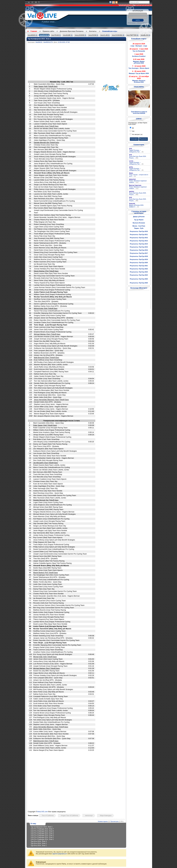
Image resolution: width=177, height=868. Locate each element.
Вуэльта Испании (139, 223)
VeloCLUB (104, 35)
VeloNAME (67, 35)
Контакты (93, 31)
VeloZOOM (92, 35)
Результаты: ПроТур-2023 (139, 272)
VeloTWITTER (131, 35)
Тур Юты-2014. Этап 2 (39, 843)
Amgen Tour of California (70, 816)
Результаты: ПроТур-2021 (139, 266)
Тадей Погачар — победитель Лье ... (136, 151)
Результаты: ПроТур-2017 (139, 253)
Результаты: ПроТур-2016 (139, 250)
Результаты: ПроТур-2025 (139, 279)
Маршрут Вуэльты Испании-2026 (139, 81)
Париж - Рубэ (139, 228)
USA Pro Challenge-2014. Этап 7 (42, 829)
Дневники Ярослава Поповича (72, 31)
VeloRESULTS (48, 42)
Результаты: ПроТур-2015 (139, 247)
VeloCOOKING (117, 35)
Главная (34, 31)
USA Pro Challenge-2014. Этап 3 (42, 835)
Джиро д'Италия (139, 217)
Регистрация (132, 23)
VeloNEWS (32, 35)
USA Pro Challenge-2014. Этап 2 (42, 837)
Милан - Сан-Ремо (139, 226)
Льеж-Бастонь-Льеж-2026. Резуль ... (138, 157)
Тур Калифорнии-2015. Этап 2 (39, 39)
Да (133, 128)
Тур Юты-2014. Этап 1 (39, 846)
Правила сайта (48, 31)
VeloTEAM (55, 35)
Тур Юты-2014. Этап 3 (39, 841)
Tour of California (48, 816)
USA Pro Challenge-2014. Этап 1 (42, 839)
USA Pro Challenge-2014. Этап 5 (42, 831)
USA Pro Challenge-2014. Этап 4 (42, 833)
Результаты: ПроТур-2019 (139, 259)
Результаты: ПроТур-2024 (139, 275)
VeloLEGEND (80, 35)
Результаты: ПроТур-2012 (139, 238)
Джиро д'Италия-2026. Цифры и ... (136, 206)
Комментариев (103, 821)
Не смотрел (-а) (137, 134)
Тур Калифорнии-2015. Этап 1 (42, 827)
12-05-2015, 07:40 (64, 42)
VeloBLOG (144, 35)
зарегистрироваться (60, 854)
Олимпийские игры (110, 31)
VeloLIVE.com (42, 812)
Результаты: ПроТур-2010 (139, 231)
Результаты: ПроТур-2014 (139, 244)
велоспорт (89, 816)
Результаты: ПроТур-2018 (139, 256)
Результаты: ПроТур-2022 (139, 269)
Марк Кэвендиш (106, 816)
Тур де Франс (139, 220)
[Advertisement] (89, 62)
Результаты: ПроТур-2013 (139, 241)
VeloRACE (43, 35)
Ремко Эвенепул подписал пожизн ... (138, 182)
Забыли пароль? (142, 23)
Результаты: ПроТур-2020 (139, 263)
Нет (133, 131)
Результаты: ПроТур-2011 (139, 234)
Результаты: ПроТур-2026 (139, 283)
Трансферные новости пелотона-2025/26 (139, 112)
